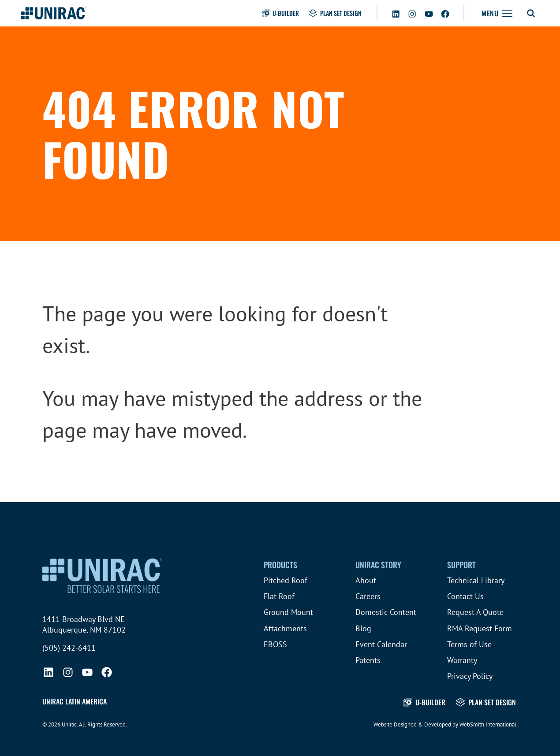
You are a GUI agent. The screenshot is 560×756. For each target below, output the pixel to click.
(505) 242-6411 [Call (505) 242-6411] (69, 648)
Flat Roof (279, 596)
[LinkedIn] (396, 13)
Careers (368, 596)
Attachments (285, 628)
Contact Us (465, 596)
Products (280, 565)
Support (461, 565)
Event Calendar (381, 644)
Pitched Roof (286, 580)
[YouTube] (429, 13)
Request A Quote (475, 612)
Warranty (462, 660)
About (366, 580)
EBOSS (275, 644)
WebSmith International (488, 724)
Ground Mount (288, 612)
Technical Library (476, 580)
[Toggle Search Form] (531, 13)
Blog (363, 628)
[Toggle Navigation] (497, 13)
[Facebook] (445, 13)
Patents (368, 660)
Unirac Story (378, 565)
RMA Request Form (480, 628)
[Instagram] (412, 13)
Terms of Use (469, 644)
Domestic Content (386, 612)
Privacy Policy (470, 676)
